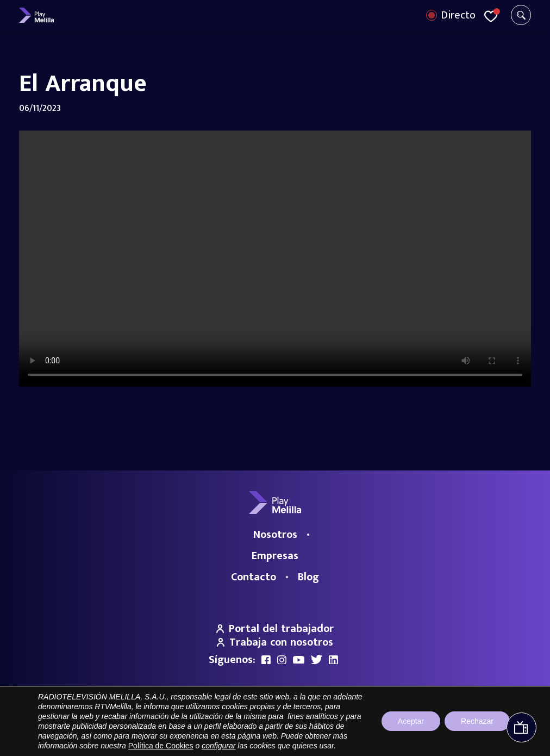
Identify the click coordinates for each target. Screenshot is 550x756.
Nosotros (275, 535)
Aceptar (411, 721)
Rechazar (477, 721)
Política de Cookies (161, 746)
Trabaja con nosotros (275, 642)
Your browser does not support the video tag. (275, 259)
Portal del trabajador (275, 629)
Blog (308, 577)
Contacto (254, 577)
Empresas (275, 556)
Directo (458, 15)
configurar (218, 746)
